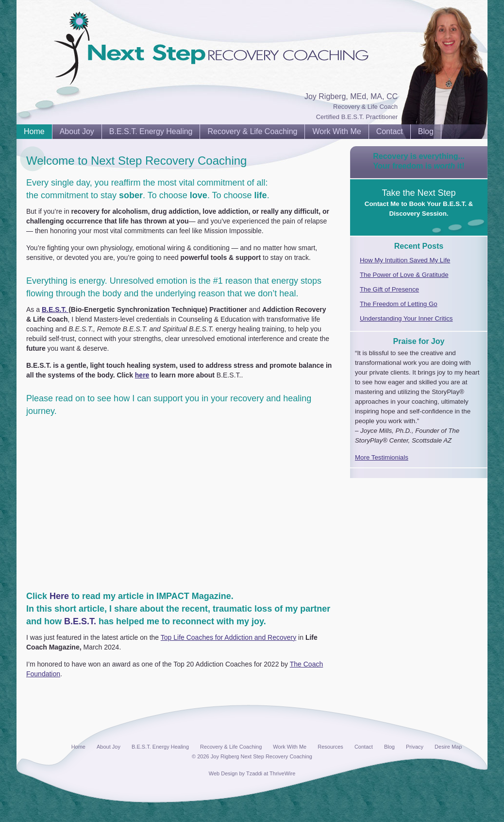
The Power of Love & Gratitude (404, 275)
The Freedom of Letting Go (399, 304)
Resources (330, 747)
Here (59, 596)
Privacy (415, 747)
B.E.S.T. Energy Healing (151, 131)
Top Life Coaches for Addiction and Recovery (228, 637)
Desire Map (448, 747)
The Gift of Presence (389, 289)
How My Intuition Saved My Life (405, 260)
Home (34, 131)
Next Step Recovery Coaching (70, 29)
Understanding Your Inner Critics (406, 318)
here (142, 375)
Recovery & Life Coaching (252, 131)
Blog (426, 131)
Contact (390, 131)
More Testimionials (382, 457)
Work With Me (336, 131)
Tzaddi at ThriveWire (271, 773)
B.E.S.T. (55, 309)
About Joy (77, 131)
